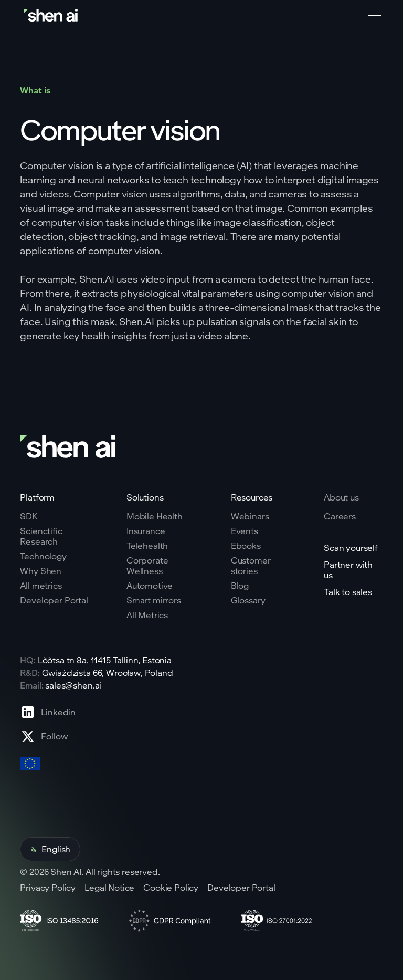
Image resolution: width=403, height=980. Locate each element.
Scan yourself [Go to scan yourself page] (351, 548)
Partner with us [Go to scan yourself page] (348, 570)
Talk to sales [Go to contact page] (348, 592)
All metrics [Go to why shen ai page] (41, 586)
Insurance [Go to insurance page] (146, 531)
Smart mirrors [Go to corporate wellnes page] (154, 600)
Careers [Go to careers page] (340, 516)
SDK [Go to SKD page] (29, 516)
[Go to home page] (52, 15)
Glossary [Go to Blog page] (248, 600)
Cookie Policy (171, 888)
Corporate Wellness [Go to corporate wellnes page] (147, 566)
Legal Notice (109, 888)
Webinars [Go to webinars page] (250, 516)
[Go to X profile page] (48, 736)
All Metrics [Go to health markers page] (147, 615)
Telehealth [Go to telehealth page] (147, 546)
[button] (373, 16)
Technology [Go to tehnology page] (43, 556)
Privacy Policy (48, 888)
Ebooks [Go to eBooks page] (246, 546)
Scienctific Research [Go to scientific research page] (41, 536)
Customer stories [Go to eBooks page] (251, 566)
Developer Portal (241, 888)
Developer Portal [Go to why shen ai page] (54, 600)
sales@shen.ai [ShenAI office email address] (73, 685)
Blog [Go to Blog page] (240, 586)
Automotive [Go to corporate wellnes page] (150, 586)
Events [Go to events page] (245, 531)
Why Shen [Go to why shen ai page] (41, 571)
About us (341, 497)
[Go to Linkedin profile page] (48, 712)
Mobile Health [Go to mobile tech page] (155, 516)
